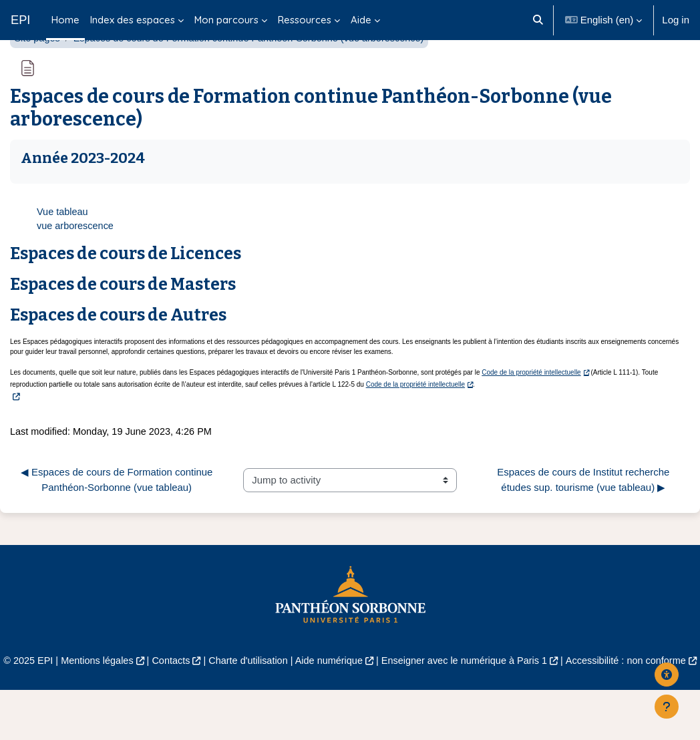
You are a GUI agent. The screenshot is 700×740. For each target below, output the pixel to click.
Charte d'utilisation (273, 696)
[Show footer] (667, 707)
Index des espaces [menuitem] (133, 20)
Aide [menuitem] (361, 20)
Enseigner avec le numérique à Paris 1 (495, 696)
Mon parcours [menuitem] (226, 20)
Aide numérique (356, 696)
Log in (676, 20)
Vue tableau (63, 245)
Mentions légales (118, 696)
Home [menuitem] (65, 20)
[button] (538, 20)
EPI (20, 20)
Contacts (193, 696)
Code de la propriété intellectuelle (531, 407)
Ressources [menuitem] (305, 20)
